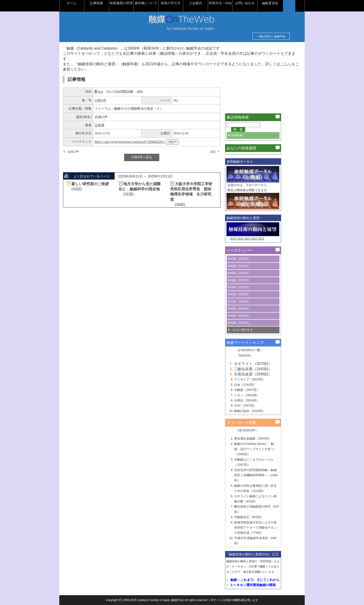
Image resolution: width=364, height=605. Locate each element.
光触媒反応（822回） (260, 517)
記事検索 (107, 3)
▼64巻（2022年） (250, 280)
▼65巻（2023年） (250, 273)
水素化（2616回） (258, 400)
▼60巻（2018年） (250, 309)
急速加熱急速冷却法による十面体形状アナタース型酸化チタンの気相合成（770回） (266, 528)
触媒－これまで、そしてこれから (265, 580)
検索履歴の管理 (132, 3)
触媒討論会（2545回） (261, 411)
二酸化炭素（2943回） (264, 369)
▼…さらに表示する (251, 330)
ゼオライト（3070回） (264, 364)
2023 (258, 239)
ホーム (82, 3)
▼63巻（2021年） (250, 287)
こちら (83, 69)
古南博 (110, 125)
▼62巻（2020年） (250, 294)
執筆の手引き (181, 3)
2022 (265, 239)
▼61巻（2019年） (250, 302)
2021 (272, 239)
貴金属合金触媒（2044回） (264, 438)
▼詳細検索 (246, 135)
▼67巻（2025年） (250, 259)
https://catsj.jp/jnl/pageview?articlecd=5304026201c (141, 142)
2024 (251, 239)
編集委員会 (281, 3)
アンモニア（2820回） (261, 379)
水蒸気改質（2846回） (264, 374)
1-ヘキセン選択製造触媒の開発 (264, 585)
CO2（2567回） (256, 405)
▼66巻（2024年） (250, 266)
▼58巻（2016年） (250, 323)
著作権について (157, 3)
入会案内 (206, 3)
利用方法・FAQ (231, 3)
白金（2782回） (256, 385)
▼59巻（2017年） (250, 316)
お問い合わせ (256, 3)
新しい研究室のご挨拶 (101, 184)
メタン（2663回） (258, 395)
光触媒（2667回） (258, 390)
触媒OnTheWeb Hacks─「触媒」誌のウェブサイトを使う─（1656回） (266, 449)
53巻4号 (111, 100)
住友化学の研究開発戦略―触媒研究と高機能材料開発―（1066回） (267, 475)
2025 (244, 239)
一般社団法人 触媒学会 (260, 36)
